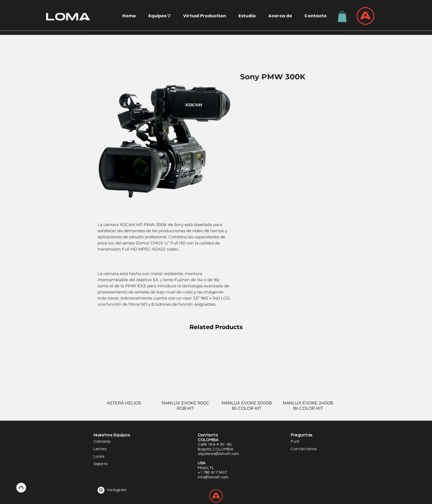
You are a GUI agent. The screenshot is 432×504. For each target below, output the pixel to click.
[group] (216, 378)
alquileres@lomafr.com (218, 454)
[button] (162, 16)
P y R (295, 442)
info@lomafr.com (213, 477)
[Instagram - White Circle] (101, 490)
